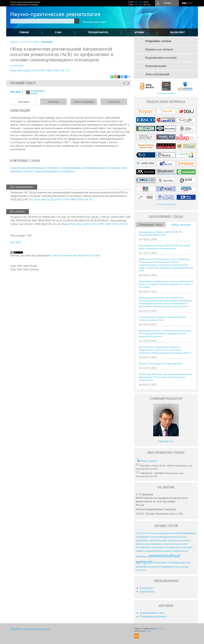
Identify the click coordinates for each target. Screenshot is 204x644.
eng (184, 3)
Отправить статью (158, 41)
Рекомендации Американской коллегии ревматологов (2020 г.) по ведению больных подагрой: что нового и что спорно (166, 284)
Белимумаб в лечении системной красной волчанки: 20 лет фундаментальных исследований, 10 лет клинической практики (165, 333)
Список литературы (84, 102)
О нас (58, 32)
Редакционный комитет (153, 616)
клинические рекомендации (27, 168)
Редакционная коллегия (161, 58)
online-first (177, 32)
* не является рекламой (166, 93)
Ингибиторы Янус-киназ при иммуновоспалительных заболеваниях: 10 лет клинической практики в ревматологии (165, 377)
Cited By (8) (114, 102)
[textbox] (42, 21)
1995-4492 (138, 5)
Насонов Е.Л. (166, 441)
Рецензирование (156, 66)
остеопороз (52, 168)
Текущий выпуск (98, 32)
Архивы (139, 32)
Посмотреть (147, 588)
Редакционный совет (152, 613)
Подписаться (147, 591)
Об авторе (54, 102)
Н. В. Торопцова (17, 66)
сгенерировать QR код (33, 92)
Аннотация (23, 102)
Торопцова (47, 42)
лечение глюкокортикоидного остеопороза (49, 171)
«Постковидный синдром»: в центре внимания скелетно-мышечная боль (162, 318)
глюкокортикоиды (70, 168)
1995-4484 (138, 2)
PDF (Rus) (16, 92)
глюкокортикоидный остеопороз (102, 168)
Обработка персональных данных (30, 629)
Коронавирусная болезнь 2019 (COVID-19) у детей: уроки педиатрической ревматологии (164, 247)
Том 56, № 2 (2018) (30, 42)
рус (190, 3)
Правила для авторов (159, 49)
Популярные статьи (150, 225)
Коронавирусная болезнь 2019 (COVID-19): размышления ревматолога (160, 233)
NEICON (160, 628)
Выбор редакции (181, 225)
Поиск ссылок (148, 461)
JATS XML (16, 242)
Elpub (148, 631)
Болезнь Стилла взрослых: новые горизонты (161, 364)
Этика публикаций (157, 74)
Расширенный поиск (94, 22)
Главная (24, 32)
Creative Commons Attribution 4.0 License (75, 255)
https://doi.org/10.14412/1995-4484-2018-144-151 (64, 199)
